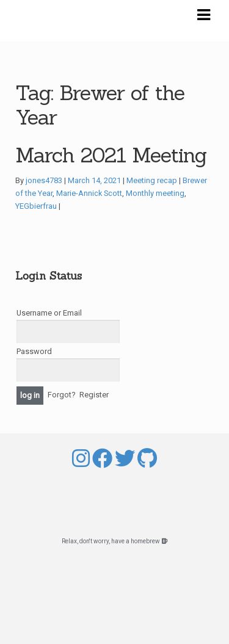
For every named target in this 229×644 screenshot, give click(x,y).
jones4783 (44, 180)
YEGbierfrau (36, 206)
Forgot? (62, 395)
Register (94, 395)
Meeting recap (152, 180)
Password (34, 351)
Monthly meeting (155, 193)
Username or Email (49, 313)
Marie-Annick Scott (89, 193)
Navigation (203, 15)
